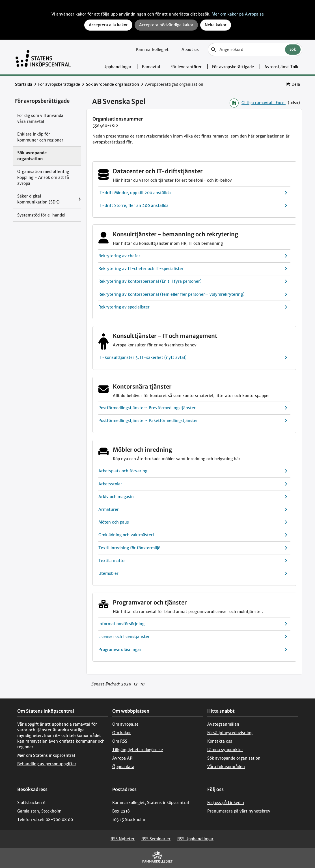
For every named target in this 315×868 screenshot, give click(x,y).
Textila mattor (193, 561)
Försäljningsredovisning (230, 733)
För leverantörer (186, 67)
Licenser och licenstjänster (193, 637)
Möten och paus (193, 522)
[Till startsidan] (43, 57)
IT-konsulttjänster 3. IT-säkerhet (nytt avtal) (193, 358)
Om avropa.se (125, 724)
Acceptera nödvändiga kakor (166, 25)
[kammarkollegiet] (157, 858)
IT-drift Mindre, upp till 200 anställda (193, 193)
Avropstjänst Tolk (281, 67)
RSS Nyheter (123, 839)
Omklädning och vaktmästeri (193, 535)
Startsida (24, 84)
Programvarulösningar (193, 650)
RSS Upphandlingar (195, 839)
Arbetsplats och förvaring (193, 471)
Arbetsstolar (193, 484)
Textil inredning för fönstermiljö (193, 548)
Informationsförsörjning (193, 624)
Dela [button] (293, 84)
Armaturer (193, 510)
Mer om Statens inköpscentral (46, 755)
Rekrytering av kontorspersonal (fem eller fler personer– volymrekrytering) (193, 294)
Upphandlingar (117, 67)
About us (190, 50)
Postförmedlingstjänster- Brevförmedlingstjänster (193, 408)
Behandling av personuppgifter (47, 764)
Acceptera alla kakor (108, 25)
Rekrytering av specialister (193, 307)
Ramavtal (151, 67)
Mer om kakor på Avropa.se (238, 14)
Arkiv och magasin (193, 497)
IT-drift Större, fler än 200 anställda (193, 206)
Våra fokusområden (226, 767)
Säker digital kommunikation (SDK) (38, 199)
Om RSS (120, 741)
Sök (293, 49)
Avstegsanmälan (223, 724)
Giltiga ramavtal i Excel (258, 103)
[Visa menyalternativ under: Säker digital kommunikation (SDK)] (80, 199)
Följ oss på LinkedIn (226, 803)
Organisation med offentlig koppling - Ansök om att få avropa (43, 177)
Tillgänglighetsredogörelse (138, 750)
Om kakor (122, 733)
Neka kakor (216, 25)
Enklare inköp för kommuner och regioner (40, 137)
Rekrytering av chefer (193, 256)
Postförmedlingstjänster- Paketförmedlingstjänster (193, 421)
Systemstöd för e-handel (41, 215)
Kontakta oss (220, 741)
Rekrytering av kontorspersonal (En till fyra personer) (193, 281)
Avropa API (123, 758)
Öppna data (123, 767)
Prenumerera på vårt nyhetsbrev (239, 811)
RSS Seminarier (156, 839)
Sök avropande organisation (113, 84)
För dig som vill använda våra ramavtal (40, 118)
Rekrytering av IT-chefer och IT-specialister (193, 269)
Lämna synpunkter (225, 750)
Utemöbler (193, 574)
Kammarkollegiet (153, 50)
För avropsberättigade (233, 67)
